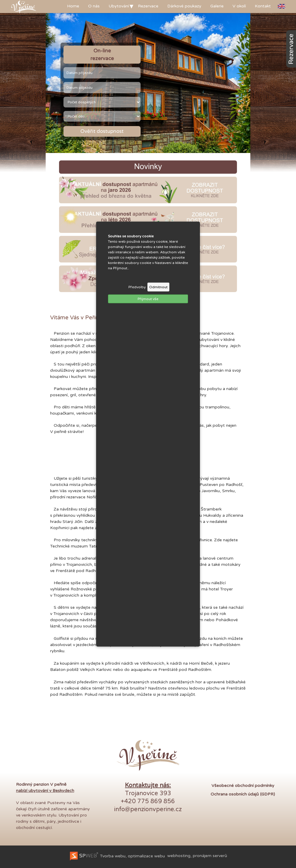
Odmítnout (158, 287)
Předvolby (137, 287)
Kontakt (263, 6)
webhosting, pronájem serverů (197, 856)
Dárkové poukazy (184, 6)
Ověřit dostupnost (102, 131)
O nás (94, 6)
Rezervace (148, 6)
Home (73, 6)
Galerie (217, 6)
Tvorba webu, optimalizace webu (117, 856)
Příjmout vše (148, 299)
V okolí (239, 6)
